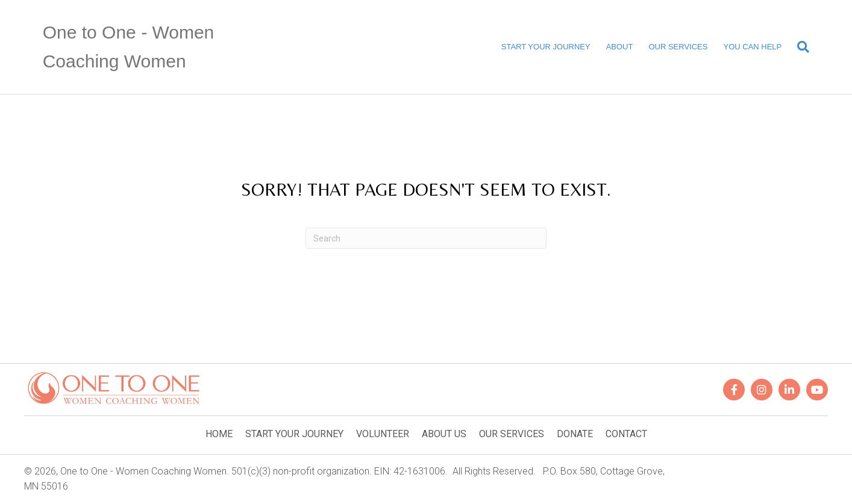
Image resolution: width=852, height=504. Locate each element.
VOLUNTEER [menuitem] (383, 434)
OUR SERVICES (678, 47)
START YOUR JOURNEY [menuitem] (294, 434)
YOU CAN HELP (752, 47)
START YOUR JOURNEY (546, 47)
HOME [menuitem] (219, 434)
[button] (734, 390)
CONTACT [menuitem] (626, 434)
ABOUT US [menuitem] (444, 434)
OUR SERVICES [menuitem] (512, 434)
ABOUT (620, 47)
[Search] (799, 47)
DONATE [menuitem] (575, 434)
